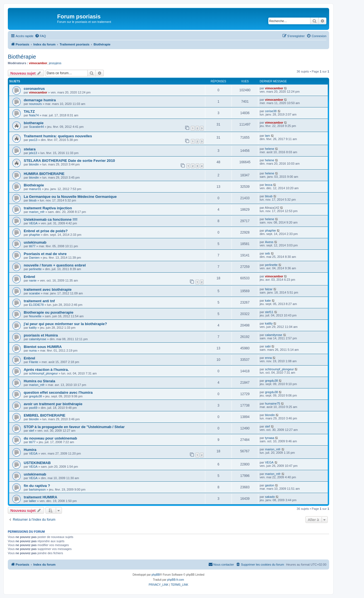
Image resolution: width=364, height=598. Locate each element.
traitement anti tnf (39, 301)
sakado (270, 497)
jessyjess (55, 63)
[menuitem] (40, 36)
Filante (34, 362)
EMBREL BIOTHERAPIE (44, 415)
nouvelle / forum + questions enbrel (55, 265)
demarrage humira (40, 100)
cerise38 (271, 111)
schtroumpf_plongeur (43, 373)
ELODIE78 (36, 305)
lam (267, 136)
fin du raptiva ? (37, 486)
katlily (33, 328)
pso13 (33, 140)
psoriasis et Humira (41, 335)
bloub (33, 200)
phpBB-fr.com (176, 580)
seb (267, 253)
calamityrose (38, 339)
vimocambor (38, 63)
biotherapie (34, 123)
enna (268, 358)
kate (268, 301)
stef (32, 431)
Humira (30, 450)
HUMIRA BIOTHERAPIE (44, 174)
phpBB (156, 575)
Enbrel (29, 277)
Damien (34, 258)
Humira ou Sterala (39, 381)
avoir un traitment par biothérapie (53, 404)
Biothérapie (22, 57)
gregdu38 (272, 381)
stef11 (269, 312)
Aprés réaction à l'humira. (46, 370)
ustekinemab (35, 474)
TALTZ (29, 111)
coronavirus (34, 89)
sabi (268, 346)
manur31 (35, 189)
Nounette (35, 316)
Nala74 (34, 115)
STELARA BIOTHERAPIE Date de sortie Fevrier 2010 (69, 161)
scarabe (34, 293)
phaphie (34, 235)
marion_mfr (37, 212)
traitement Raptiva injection (48, 208)
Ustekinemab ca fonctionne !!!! (51, 219)
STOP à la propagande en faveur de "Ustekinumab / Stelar (74, 427)
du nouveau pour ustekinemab (50, 438)
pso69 (33, 408)
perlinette (35, 269)
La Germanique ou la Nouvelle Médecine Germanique (70, 197)
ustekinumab (35, 242)
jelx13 (33, 153)
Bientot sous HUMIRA (43, 347)
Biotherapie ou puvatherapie (49, 312)
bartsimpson (37, 489)
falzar (269, 289)
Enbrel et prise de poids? (46, 231)
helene (270, 149)
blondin (34, 164)
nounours (35, 104)
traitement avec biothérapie (48, 290)
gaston (270, 485)
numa (33, 350)
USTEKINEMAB (37, 463)
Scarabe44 (36, 127)
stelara (30, 149)
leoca (269, 185)
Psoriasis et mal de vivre (45, 254)
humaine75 (273, 404)
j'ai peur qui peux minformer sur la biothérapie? (65, 324)
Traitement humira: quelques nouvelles (58, 136)
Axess (269, 242)
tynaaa (270, 438)
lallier (33, 501)
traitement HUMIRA (40, 497)
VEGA (33, 223)
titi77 (32, 246)
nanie (33, 280)
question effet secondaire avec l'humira (58, 392)
